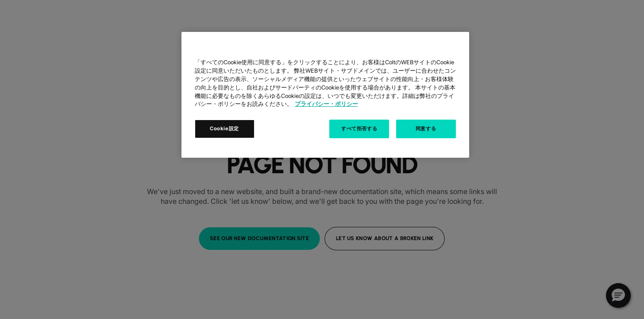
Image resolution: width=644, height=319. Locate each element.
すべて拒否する (359, 128)
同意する (426, 128)
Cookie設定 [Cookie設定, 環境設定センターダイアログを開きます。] (224, 128)
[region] (325, 95)
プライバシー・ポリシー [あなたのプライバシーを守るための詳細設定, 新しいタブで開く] (326, 104)
